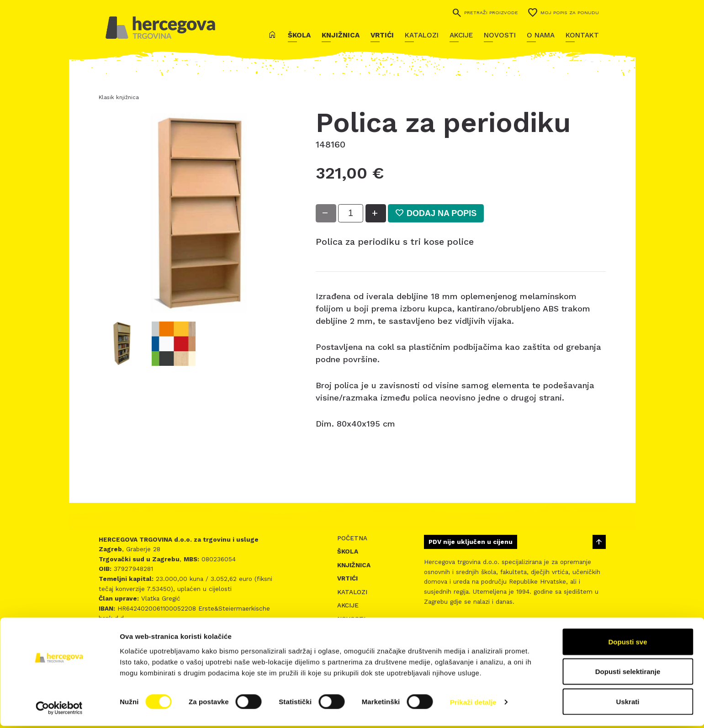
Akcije (461, 35)
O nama (541, 35)
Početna (352, 538)
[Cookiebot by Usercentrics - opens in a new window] (59, 710)
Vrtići (382, 35)
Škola (299, 35)
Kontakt (582, 35)
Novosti (500, 35)
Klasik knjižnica (119, 97)
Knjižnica (341, 35)
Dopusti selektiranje (628, 674)
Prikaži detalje (473, 704)
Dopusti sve (627, 644)
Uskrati (628, 704)
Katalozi (422, 35)
